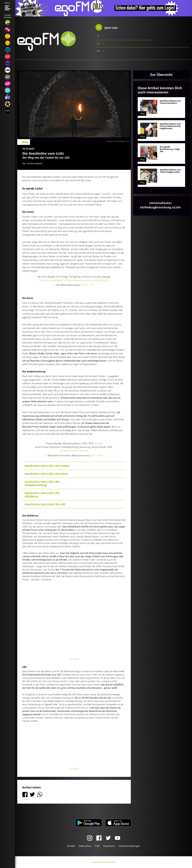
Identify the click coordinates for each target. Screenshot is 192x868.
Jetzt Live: (107, 27)
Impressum (109, 846)
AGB (97, 846)
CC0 (128, 141)
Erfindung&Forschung (156, 207)
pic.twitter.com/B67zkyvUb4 (74, 451)
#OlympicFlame (72, 280)
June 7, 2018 (97, 455)
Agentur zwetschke (108, 862)
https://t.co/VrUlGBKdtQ (51, 280)
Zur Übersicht (161, 74)
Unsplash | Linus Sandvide (116, 141)
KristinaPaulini (161, 203)
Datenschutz (85, 846)
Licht (177, 207)
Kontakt (71, 846)
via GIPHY (74, 659)
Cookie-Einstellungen (129, 846)
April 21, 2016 (88, 285)
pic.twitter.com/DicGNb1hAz (94, 280)
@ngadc (99, 443)
